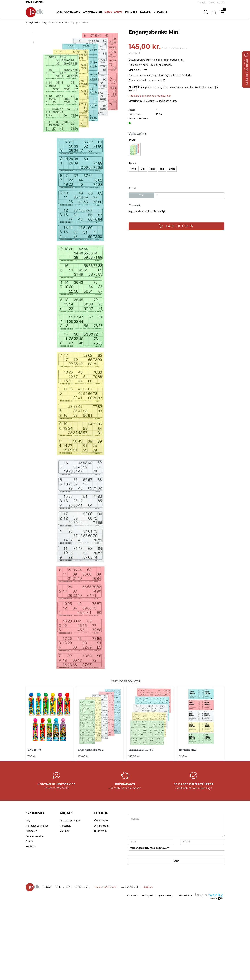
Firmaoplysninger (70, 821)
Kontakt (202, 2)
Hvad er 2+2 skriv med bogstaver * (149, 848)
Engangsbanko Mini (80, 22)
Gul (143, 169)
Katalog (221, 2)
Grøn (172, 169)
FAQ (28, 821)
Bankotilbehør (92, 12)
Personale (66, 826)
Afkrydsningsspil (69, 12)
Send (176, 861)
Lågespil (145, 12)
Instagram (101, 826)
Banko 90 (63, 22)
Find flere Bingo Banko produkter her (150, 96)
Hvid (133, 169)
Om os (212, 2)
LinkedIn (100, 831)
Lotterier (131, 12)
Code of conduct (35, 836)
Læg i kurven (176, 226)
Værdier (65, 831)
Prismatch (31, 831)
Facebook (101, 821)
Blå (162, 169)
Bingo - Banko (113, 12)
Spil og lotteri (32, 22)
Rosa (152, 169)
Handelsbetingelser (37, 826)
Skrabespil (160, 12)
